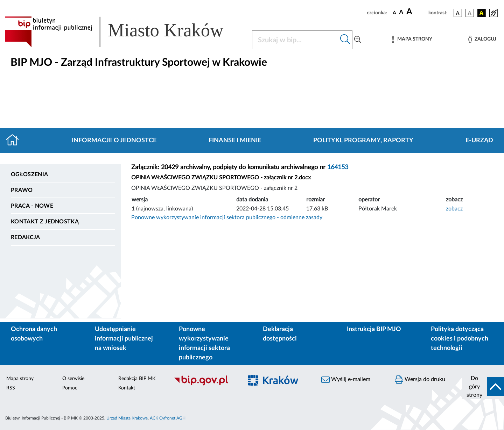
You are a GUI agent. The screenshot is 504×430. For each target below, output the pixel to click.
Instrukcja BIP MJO (374, 329)
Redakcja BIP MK (137, 379)
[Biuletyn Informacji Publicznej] (205, 385)
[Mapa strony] (412, 39)
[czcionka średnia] (401, 13)
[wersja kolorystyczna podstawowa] (458, 13)
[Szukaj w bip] (345, 40)
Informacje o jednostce (114, 141)
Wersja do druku (420, 380)
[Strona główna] (15, 141)
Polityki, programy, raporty (363, 141)
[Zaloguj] (482, 39)
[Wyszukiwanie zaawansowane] (358, 40)
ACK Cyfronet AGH (168, 418)
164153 (338, 167)
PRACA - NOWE (32, 206)
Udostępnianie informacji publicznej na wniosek (124, 339)
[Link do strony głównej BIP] (124, 32)
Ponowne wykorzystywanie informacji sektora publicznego (204, 343)
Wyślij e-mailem (346, 380)
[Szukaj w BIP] (295, 40)
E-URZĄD (479, 141)
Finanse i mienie (235, 141)
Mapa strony (20, 379)
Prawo (22, 190)
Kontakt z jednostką (45, 222)
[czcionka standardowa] (394, 13)
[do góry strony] (483, 387)
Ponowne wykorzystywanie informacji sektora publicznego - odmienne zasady (227, 217)
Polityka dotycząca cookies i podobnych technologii (460, 339)
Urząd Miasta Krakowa (127, 418)
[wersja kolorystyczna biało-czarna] (470, 13)
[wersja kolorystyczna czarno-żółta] (482, 13)
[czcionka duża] (416, 12)
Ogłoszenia (29, 174)
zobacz (454, 209)
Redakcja (26, 237)
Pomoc (70, 388)
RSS (11, 388)
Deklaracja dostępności (280, 334)
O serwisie (73, 379)
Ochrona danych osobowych (34, 334)
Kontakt (127, 388)
